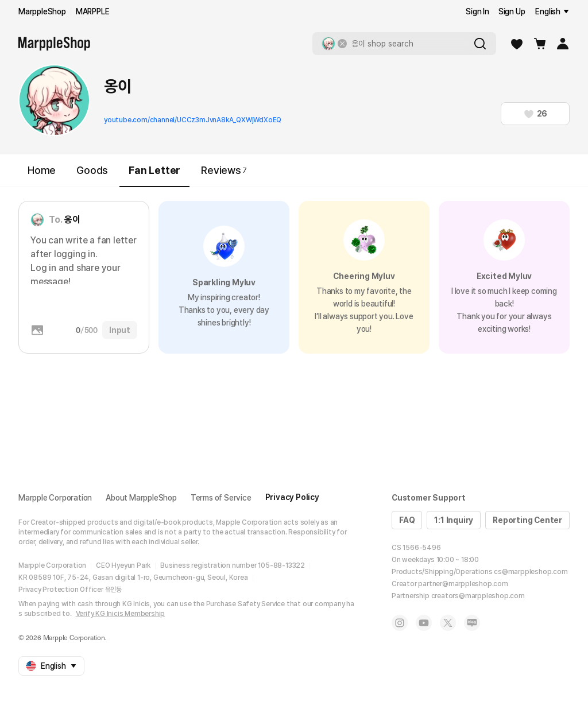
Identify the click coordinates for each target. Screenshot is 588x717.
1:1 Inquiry (454, 520)
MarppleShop (42, 11)
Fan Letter (154, 175)
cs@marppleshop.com (531, 572)
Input (120, 330)
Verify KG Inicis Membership (121, 614)
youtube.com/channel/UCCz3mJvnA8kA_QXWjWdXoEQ (193, 120)
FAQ (407, 520)
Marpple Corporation (55, 498)
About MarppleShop (141, 498)
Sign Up (512, 11)
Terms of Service (221, 498)
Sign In (477, 11)
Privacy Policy (292, 497)
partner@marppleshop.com (463, 584)
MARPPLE (93, 11)
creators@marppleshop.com (478, 596)
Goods (92, 170)
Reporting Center (527, 520)
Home (42, 170)
